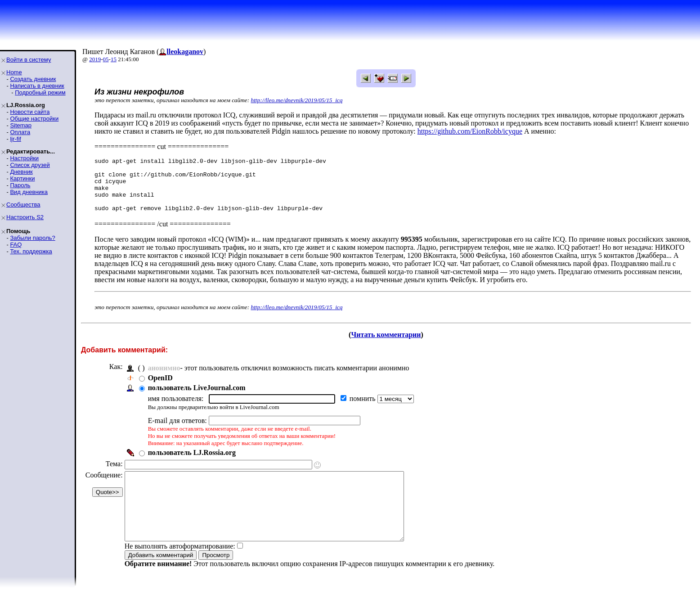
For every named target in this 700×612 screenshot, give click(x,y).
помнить (363, 409)
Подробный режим (40, 92)
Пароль (20, 185)
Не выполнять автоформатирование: (180, 570)
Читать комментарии (386, 345)
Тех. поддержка (31, 251)
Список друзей (30, 165)
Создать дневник (33, 79)
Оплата (20, 132)
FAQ (16, 245)
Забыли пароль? (32, 238)
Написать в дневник (37, 86)
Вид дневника (29, 192)
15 (114, 59)
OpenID (160, 389)
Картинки (22, 178)
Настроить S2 (25, 217)
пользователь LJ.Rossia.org (192, 463)
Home (14, 72)
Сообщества (23, 205)
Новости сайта (30, 112)
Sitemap (21, 125)
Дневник (21, 172)
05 (106, 59)
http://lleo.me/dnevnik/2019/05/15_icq (297, 100)
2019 (95, 59)
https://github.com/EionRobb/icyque (470, 131)
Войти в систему (29, 60)
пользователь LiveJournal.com (197, 398)
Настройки (24, 158)
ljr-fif (16, 139)
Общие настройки (34, 119)
